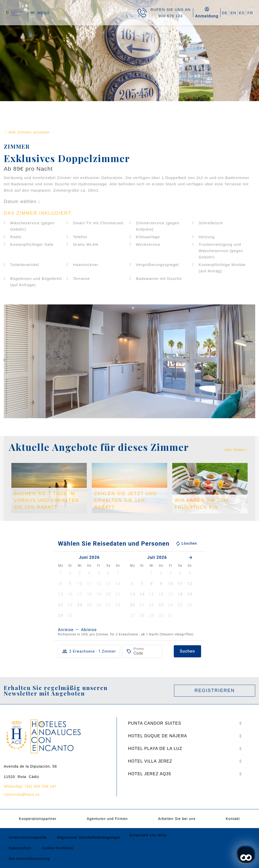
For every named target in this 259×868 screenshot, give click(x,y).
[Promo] (146, 653)
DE (225, 13)
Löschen (186, 544)
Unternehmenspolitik (28, 837)
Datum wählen (20, 202)
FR (250, 13)
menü (43, 13)
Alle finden (235, 450)
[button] (8, 361)
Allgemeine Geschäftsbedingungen (89, 837)
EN (233, 13)
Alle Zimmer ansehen (29, 132)
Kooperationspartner (38, 819)
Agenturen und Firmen (107, 819)
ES (242, 13)
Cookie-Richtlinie (58, 848)
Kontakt (233, 819)
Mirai (162, 835)
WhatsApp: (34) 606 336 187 (30, 786)
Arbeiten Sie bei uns (177, 819)
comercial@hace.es (22, 794)
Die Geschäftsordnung (29, 859)
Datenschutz (20, 848)
